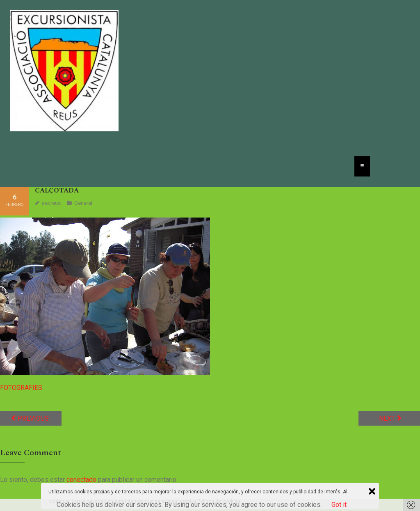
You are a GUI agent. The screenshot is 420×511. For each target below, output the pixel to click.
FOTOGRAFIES (21, 388)
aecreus (51, 203)
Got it (339, 505)
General (83, 203)
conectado (81, 480)
